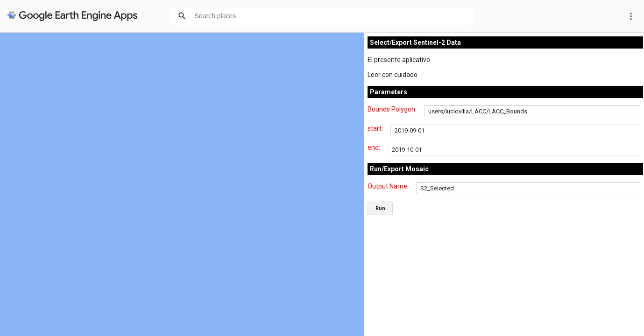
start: (375, 128)
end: (374, 147)
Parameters (389, 92)
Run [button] (380, 208)
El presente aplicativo (399, 60)
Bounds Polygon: (392, 109)
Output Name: (388, 186)
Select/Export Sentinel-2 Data (415, 42)
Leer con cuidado (393, 75)
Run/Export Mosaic (399, 169)
